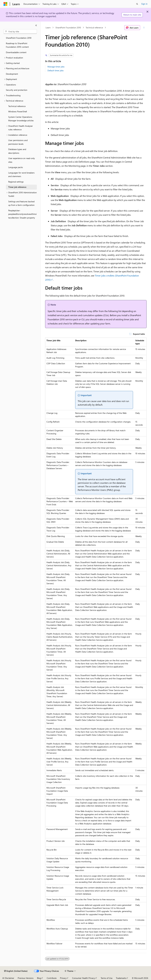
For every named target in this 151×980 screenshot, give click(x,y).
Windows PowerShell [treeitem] (18, 111)
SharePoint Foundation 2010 (68, 28)
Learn (48, 28)
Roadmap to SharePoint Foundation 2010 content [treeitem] (17, 45)
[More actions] (144, 28)
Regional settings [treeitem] (16, 182)
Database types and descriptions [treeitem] (17, 151)
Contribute (52, 978)
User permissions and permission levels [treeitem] (18, 142)
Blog (39, 978)
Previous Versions (26, 978)
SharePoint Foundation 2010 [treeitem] (19, 38)
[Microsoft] (5, 4)
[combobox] (20, 32)
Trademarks (121, 978)
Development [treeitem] (12, 74)
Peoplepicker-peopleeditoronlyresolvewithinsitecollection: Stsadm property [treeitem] (22, 214)
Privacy (63, 978)
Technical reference (94, 28)
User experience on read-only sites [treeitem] (22, 160)
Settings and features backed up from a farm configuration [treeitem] (21, 203)
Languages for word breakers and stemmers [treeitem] (21, 175)
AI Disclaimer (8, 978)
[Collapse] (36, 25)
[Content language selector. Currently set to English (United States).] (16, 971)
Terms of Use (107, 978)
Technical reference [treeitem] (17, 106)
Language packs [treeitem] (16, 167)
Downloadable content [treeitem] (16, 52)
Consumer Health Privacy (84, 978)
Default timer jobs (56, 70)
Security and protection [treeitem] (17, 90)
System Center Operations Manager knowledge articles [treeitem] (21, 119)
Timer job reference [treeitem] (17, 187)
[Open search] (137, 4)
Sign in (144, 4)
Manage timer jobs (56, 67)
